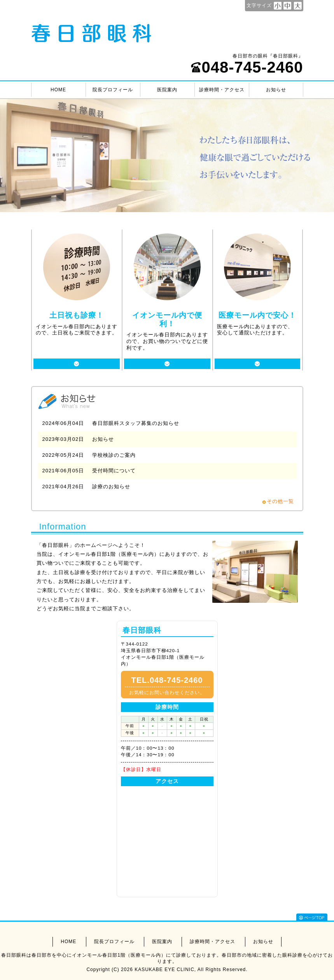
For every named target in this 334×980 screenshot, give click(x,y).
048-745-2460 (247, 67)
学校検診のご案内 (114, 455)
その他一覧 (280, 501)
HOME (58, 90)
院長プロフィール (113, 90)
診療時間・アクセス (222, 90)
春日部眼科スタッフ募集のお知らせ (136, 423)
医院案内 (167, 90)
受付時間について (114, 471)
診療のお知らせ (111, 487)
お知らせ (276, 90)
